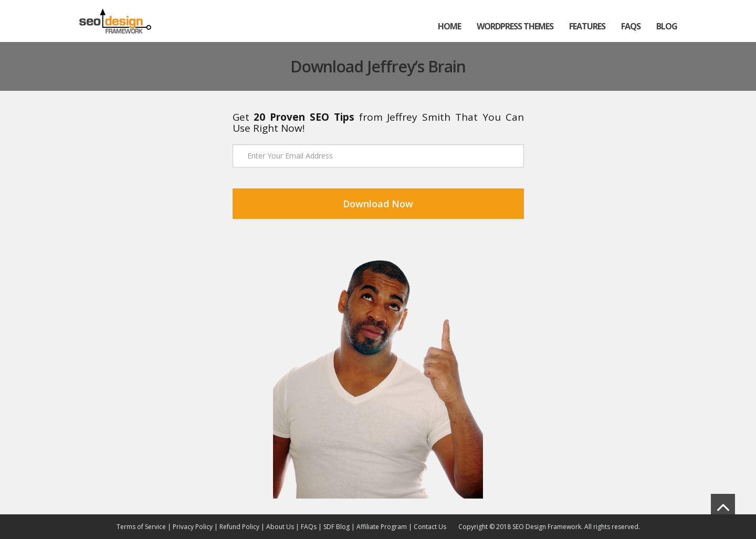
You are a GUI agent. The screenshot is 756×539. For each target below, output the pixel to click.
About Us (280, 527)
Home (449, 26)
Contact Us (430, 527)
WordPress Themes (515, 26)
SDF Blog (337, 527)
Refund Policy (239, 527)
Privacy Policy (193, 527)
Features (587, 26)
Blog (667, 26)
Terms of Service (141, 527)
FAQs (631, 26)
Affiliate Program (382, 527)
